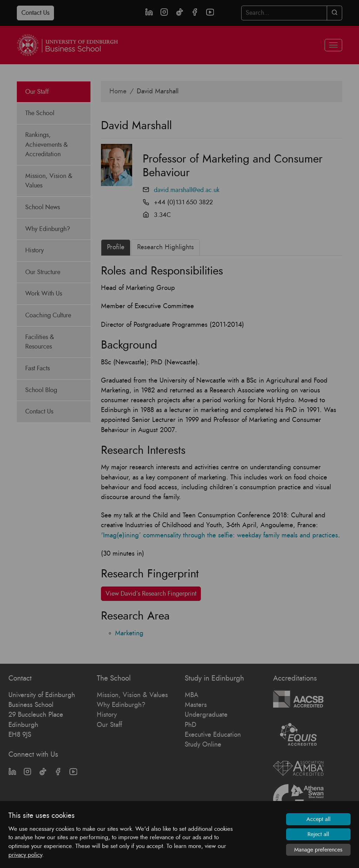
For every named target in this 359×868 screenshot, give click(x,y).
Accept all (319, 819)
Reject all (318, 834)
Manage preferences (318, 850)
